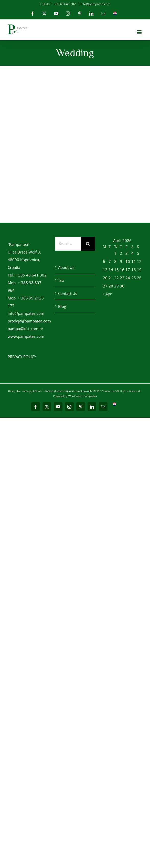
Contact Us (68, 293)
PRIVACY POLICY (22, 357)
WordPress (75, 396)
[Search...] (68, 244)
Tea (61, 280)
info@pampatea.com (95, 4)
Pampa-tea (90, 396)
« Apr (107, 294)
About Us (66, 267)
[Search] (88, 244)
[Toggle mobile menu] (140, 32)
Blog (62, 306)
